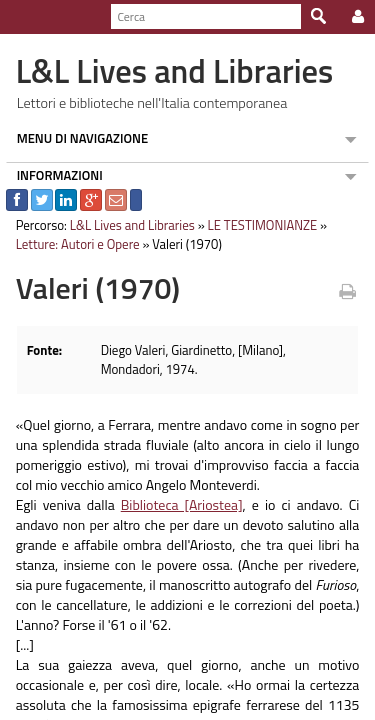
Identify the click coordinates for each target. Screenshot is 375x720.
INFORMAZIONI (54, 175)
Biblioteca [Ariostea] (180, 504)
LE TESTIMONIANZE (257, 225)
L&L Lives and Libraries (126, 225)
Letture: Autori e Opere (72, 244)
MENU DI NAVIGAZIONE (77, 138)
